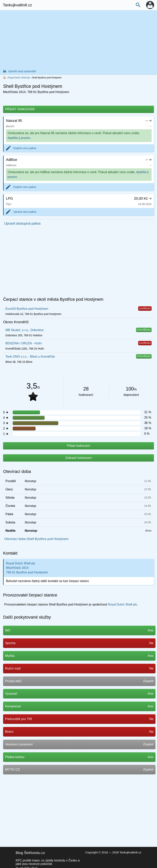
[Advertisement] (78, 39)
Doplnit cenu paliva (25, 148)
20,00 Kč (143, 199)
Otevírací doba (17, 471)
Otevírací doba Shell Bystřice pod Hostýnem (36, 539)
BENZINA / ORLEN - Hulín (24, 343)
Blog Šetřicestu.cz (30, 853)
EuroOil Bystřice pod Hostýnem (27, 309)
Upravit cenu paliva (25, 212)
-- (149, 121)
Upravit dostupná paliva (22, 223)
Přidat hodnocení (79, 446)
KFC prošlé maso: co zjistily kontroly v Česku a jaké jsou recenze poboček (48, 862)
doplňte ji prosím (19, 138)
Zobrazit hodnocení (79, 458)
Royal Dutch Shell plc (19, 78)
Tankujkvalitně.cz (17, 5)
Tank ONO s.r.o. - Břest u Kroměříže (30, 357)
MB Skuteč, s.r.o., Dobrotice (24, 330)
